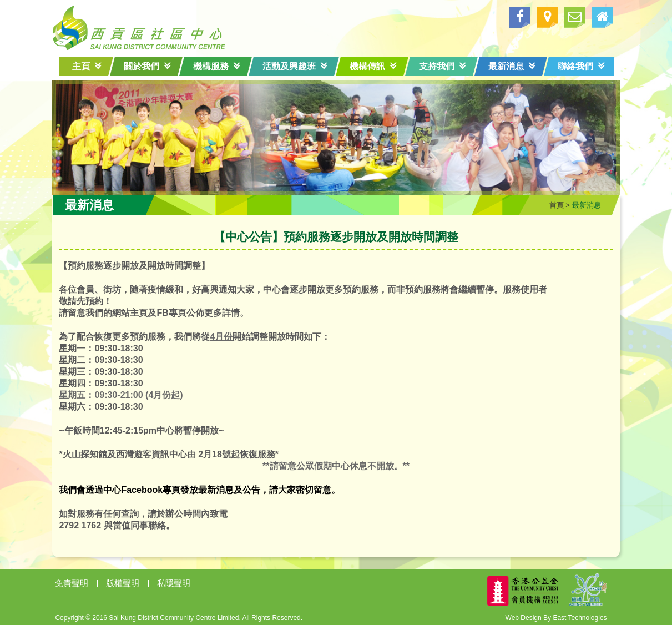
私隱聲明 (180, 581)
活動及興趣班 (295, 66)
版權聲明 (129, 581)
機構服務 (217, 66)
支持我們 (443, 66)
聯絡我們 (581, 66)
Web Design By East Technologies (551, 616)
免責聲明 (78, 581)
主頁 (87, 66)
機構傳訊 (373, 66)
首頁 (551, 203)
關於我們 (147, 66)
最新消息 (512, 66)
